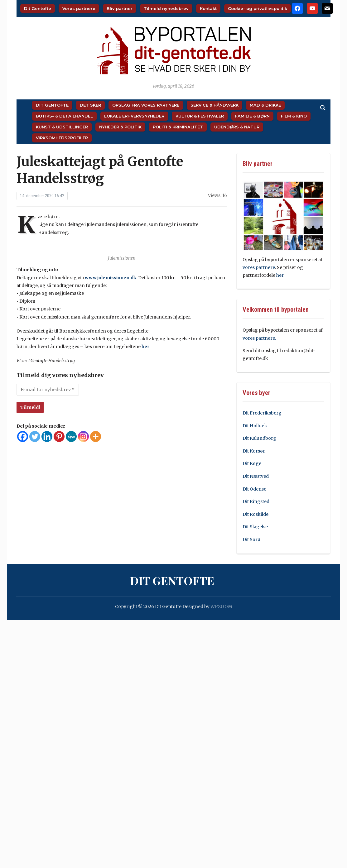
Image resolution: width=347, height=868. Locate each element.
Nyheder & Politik (120, 127)
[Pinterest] (59, 436)
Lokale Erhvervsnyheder (134, 116)
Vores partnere (79, 8)
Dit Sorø (251, 540)
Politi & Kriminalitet (178, 127)
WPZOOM (221, 607)
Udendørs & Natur (237, 127)
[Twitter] (35, 436)
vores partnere (259, 267)
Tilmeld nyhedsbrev (166, 8)
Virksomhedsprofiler (62, 138)
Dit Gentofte (38, 8)
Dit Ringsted (256, 501)
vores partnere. (259, 338)
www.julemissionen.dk (111, 278)
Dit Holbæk (255, 426)
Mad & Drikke (265, 105)
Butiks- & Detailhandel (64, 116)
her (145, 347)
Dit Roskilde (255, 514)
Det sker (90, 105)
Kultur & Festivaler (200, 116)
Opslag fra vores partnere (146, 105)
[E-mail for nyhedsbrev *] (48, 390)
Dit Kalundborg (259, 438)
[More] (96, 436)
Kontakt (208, 8)
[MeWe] (71, 436)
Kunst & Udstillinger (62, 127)
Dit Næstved (256, 476)
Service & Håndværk (214, 105)
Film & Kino (294, 116)
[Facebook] (23, 436)
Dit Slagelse (255, 527)
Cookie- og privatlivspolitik (258, 8)
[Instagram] (83, 436)
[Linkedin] (47, 436)
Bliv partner (120, 8)
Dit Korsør (254, 451)
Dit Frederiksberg (262, 413)
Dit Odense (254, 489)
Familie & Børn (252, 116)
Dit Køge (252, 463)
